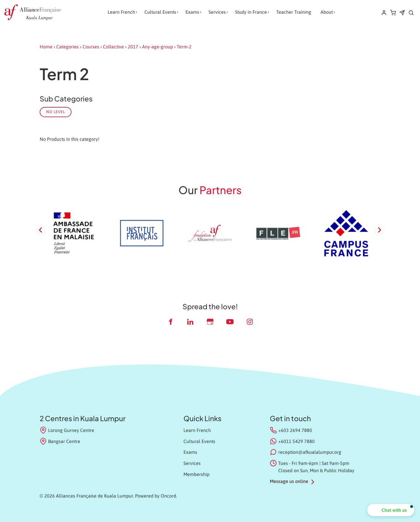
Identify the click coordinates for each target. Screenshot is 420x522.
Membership (196, 474)
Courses (91, 47)
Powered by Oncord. (156, 496)
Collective (113, 47)
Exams (192, 12)
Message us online (289, 481)
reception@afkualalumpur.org (310, 452)
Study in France (251, 12)
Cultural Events (160, 12)
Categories (68, 47)
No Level (56, 112)
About (327, 12)
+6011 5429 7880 (296, 441)
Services (217, 12)
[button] (391, 510)
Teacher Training (294, 12)
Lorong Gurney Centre (67, 430)
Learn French (121, 12)
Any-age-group (157, 47)
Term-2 (184, 47)
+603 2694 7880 (295, 430)
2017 (133, 47)
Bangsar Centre (60, 441)
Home (46, 47)
